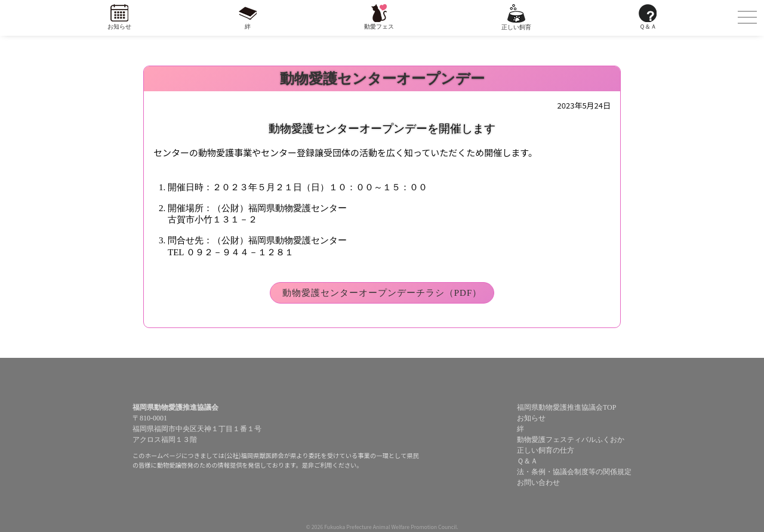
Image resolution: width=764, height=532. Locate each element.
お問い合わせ (538, 482)
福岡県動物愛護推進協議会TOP (566, 407)
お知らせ (119, 27)
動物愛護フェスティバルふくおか (571, 440)
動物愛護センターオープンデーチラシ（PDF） (382, 293)
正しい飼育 (516, 27)
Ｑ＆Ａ (648, 27)
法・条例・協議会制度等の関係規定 (574, 472)
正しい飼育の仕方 (546, 450)
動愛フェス (379, 27)
